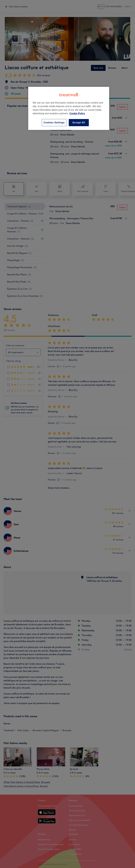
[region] (69, 108)
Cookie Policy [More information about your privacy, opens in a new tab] (77, 113)
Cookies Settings (54, 123)
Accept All (79, 123)
